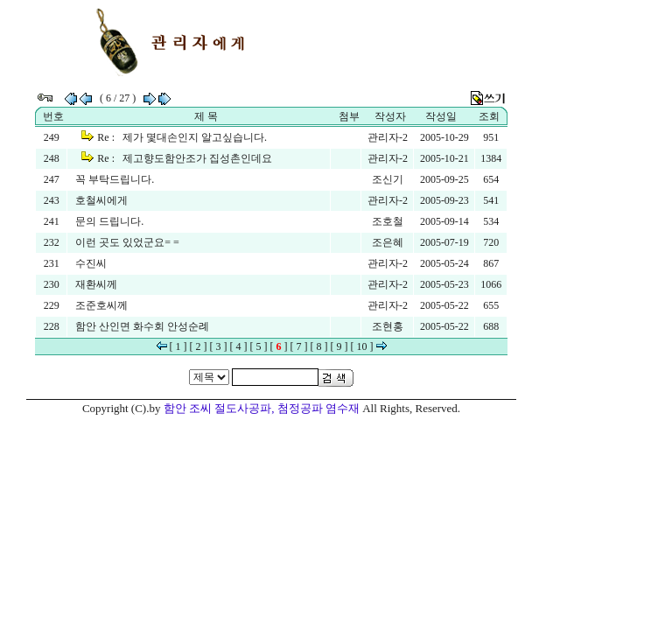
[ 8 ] (319, 346)
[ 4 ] (239, 346)
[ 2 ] (199, 346)
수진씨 (91, 263)
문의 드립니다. (109, 221)
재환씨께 (96, 284)
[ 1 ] (178, 346)
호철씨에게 (101, 200)
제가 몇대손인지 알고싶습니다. (195, 137)
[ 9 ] (339, 346)
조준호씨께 (101, 305)
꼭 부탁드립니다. (115, 179)
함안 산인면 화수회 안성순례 (142, 326)
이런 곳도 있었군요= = (127, 242)
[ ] (279, 346)
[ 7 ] (299, 346)
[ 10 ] (362, 346)
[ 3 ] (219, 346)
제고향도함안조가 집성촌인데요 (197, 158)
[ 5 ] (259, 346)
